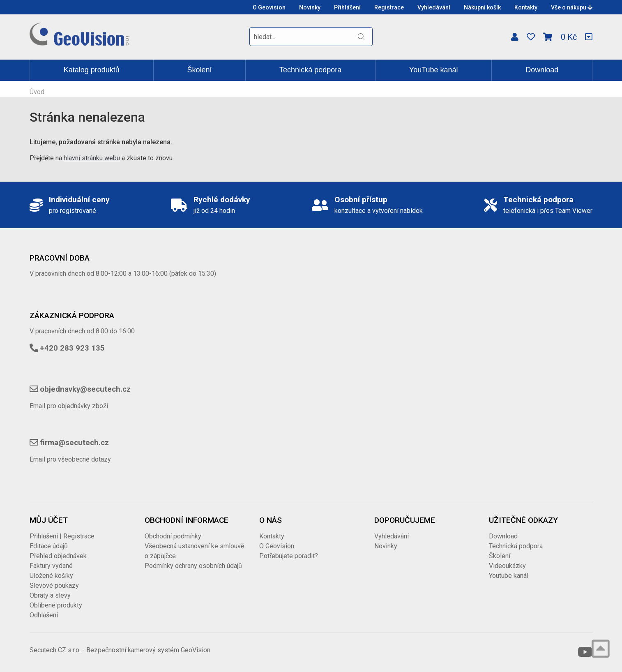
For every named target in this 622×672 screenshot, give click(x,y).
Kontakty (526, 7)
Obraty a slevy (50, 595)
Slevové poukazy (54, 585)
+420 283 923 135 (72, 348)
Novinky (310, 7)
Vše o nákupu (572, 7)
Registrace (389, 7)
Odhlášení (44, 615)
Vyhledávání (434, 7)
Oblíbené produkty (56, 605)
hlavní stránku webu (92, 158)
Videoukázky (507, 566)
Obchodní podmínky (173, 536)
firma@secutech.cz (74, 443)
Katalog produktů (92, 70)
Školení (199, 70)
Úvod (37, 92)
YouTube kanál (434, 70)
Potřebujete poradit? (289, 556)
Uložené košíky (51, 576)
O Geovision (269, 7)
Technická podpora (310, 70)
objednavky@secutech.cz (85, 389)
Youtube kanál (509, 576)
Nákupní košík (482, 7)
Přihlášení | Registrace (62, 536)
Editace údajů (49, 546)
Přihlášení (347, 7)
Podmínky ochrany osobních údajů (193, 566)
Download (542, 70)
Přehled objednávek (58, 556)
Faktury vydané (51, 566)
